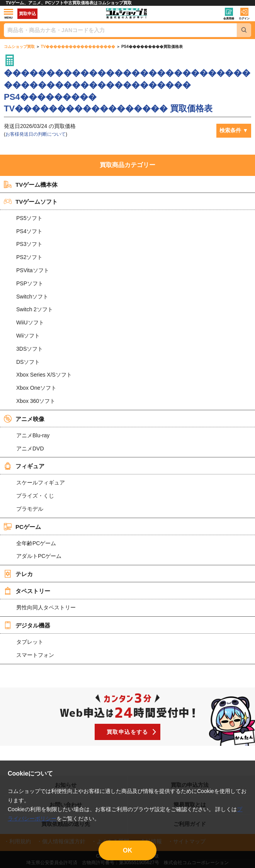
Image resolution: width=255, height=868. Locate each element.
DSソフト (28, 362)
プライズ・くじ (35, 496)
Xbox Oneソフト (36, 388)
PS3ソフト (29, 244)
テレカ (18, 574)
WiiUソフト (30, 322)
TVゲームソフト (31, 201)
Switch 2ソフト (35, 309)
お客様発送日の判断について (36, 134)
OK (127, 850)
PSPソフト (30, 283)
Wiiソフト (28, 336)
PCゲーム (22, 527)
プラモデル (30, 509)
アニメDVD (30, 448)
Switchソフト (32, 297)
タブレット (30, 642)
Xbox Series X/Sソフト (44, 375)
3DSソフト (30, 349)
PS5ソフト (29, 218)
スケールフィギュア (41, 483)
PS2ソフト (29, 257)
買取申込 (27, 14)
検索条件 (230, 130)
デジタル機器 (27, 625)
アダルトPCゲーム (39, 556)
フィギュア (24, 466)
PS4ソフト (29, 231)
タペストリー (27, 591)
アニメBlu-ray (33, 435)
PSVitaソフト (33, 270)
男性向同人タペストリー (46, 607)
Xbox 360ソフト (36, 401)
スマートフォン (35, 655)
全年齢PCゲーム (36, 543)
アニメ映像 (24, 419)
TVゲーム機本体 (31, 184)
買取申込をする (127, 732)
